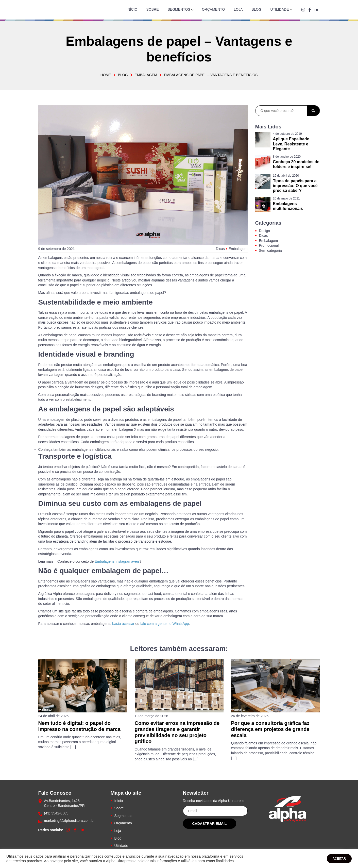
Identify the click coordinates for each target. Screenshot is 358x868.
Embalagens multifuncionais (288, 206)
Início (132, 9)
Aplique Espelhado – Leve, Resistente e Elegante (293, 144)
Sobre (152, 9)
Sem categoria (270, 251)
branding (119, 354)
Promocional (269, 245)
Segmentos (179, 9)
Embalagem (146, 75)
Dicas (220, 249)
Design (265, 231)
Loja (238, 9)
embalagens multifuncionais (94, 449)
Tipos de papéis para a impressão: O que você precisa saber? (295, 186)
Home (106, 75)
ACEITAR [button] (339, 859)
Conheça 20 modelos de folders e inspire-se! (296, 164)
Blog (256, 9)
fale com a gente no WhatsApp (165, 624)
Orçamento (214, 9)
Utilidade (279, 9)
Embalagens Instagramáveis (117, 561)
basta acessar (123, 624)
